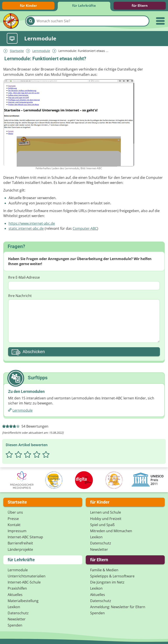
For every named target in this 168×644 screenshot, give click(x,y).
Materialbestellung (23, 600)
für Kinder (28, 5)
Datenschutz (101, 543)
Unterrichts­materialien (27, 576)
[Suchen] (31, 21)
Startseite (17, 50)
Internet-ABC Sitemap (25, 537)
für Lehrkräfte (84, 5)
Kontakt (14, 524)
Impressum (17, 530)
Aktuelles (15, 594)
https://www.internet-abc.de (32, 223)
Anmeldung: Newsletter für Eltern (118, 606)
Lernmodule (41, 50)
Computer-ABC (85, 228)
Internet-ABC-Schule (24, 582)
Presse (13, 518)
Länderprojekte (20, 549)
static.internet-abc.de (26, 228)
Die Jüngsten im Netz (107, 582)
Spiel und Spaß (102, 524)
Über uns (15, 512)
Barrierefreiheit (20, 543)
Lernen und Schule (106, 512)
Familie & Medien (104, 570)
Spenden (15, 625)
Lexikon (96, 537)
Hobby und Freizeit (106, 518)
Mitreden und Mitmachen (111, 530)
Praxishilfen (17, 588)
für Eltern (140, 5)
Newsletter (99, 549)
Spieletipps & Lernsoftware (112, 576)
